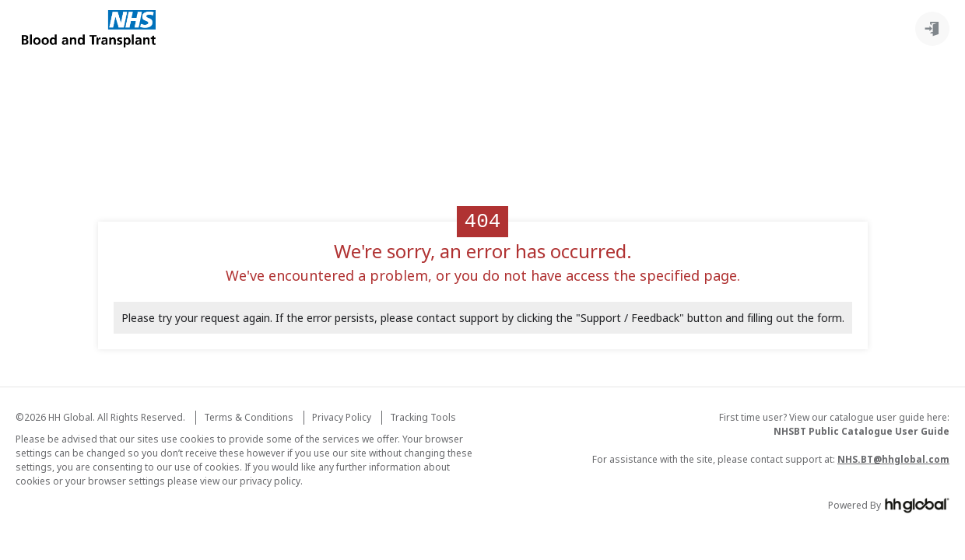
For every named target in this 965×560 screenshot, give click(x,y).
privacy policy (270, 481)
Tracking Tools (423, 417)
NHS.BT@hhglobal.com (893, 459)
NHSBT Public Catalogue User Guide (861, 431)
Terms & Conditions (249, 417)
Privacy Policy (342, 417)
